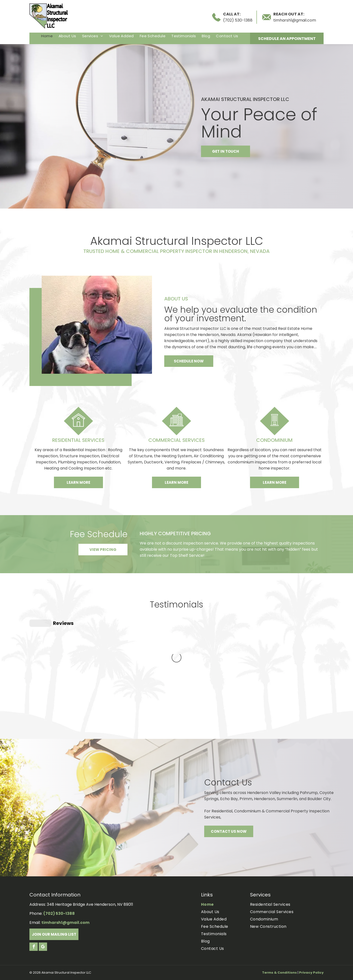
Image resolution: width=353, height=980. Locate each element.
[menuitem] (47, 36)
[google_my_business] (43, 947)
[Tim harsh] (97, 325)
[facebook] (34, 947)
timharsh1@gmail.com (295, 20)
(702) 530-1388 (238, 20)
